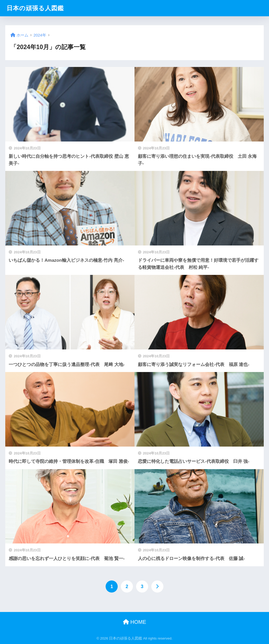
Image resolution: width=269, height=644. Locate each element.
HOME (135, 622)
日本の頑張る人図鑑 (35, 8)
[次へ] (157, 587)
